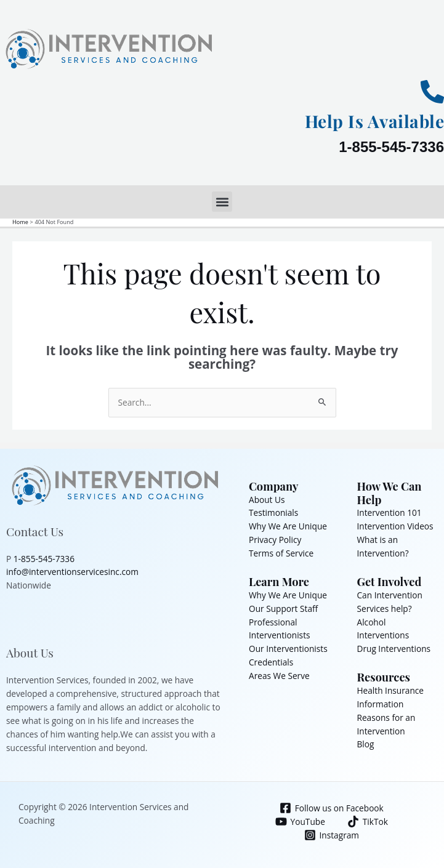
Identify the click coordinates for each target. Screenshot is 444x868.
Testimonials (273, 512)
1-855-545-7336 (391, 147)
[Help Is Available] (432, 92)
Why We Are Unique (288, 526)
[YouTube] (300, 822)
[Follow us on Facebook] (331, 808)
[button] (222, 202)
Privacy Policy (275, 540)
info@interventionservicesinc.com (72, 572)
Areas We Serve (279, 676)
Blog (366, 744)
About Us (267, 500)
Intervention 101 (390, 512)
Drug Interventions (394, 649)
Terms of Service (281, 553)
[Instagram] (331, 835)
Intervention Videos (395, 526)
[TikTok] (367, 822)
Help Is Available (375, 121)
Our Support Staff (283, 609)
